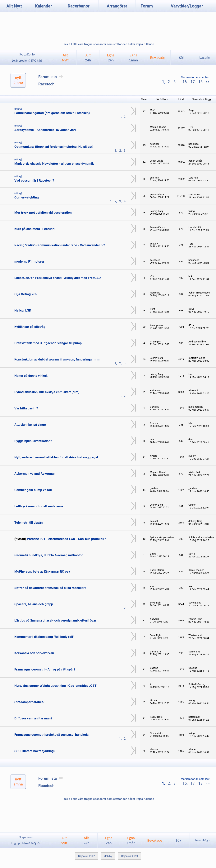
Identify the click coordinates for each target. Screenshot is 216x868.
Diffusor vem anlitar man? (33, 718)
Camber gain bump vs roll (33, 490)
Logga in (204, 57)
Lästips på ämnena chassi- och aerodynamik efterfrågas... (57, 620)
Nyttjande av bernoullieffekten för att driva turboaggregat (56, 457)
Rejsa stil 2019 (129, 856)
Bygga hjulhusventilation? (33, 441)
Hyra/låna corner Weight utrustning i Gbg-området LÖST (55, 686)
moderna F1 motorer (29, 261)
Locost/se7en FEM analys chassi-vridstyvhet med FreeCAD (58, 278)
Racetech (46, 84)
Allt (88, 58)
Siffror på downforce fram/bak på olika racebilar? (50, 588)
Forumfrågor (203, 840)
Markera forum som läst (195, 77)
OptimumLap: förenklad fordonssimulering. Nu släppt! (54, 147)
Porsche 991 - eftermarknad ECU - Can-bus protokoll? (66, 539)
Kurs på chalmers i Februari (34, 229)
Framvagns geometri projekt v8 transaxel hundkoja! (52, 735)
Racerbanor (79, 6)
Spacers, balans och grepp (34, 604)
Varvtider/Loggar (187, 6)
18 (200, 82)
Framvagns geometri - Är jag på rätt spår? (45, 669)
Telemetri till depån (29, 522)
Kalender (44, 6)
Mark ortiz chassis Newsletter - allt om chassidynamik (54, 164)
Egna (111, 58)
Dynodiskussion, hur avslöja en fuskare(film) (47, 392)
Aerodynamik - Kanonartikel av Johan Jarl (45, 130)
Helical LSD (23, 310)
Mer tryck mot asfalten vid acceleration (43, 212)
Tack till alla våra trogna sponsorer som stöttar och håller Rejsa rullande (108, 44)
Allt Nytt (14, 6)
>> (207, 82)
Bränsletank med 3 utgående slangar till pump (48, 343)
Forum (147, 6)
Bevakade (158, 58)
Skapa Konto (27, 54)
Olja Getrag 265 (26, 294)
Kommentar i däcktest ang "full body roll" (44, 637)
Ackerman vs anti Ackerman (35, 474)
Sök (182, 58)
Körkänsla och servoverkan (34, 653)
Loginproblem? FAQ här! (27, 61)
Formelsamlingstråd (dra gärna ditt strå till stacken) (52, 113)
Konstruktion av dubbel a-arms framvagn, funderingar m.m (57, 359)
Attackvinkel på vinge (30, 425)
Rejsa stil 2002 (87, 856)
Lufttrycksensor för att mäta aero (39, 506)
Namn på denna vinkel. (31, 376)
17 (192, 82)
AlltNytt (65, 58)
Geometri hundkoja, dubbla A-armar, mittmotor (49, 555)
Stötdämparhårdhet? (29, 702)
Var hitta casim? (26, 408)
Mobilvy (108, 856)
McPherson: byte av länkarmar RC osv (42, 571)
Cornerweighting (27, 197)
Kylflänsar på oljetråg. (30, 327)
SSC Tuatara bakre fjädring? (35, 751)
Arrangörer (117, 6)
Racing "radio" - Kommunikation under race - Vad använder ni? (60, 245)
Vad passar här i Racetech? (34, 180)
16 (185, 82)
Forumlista (51, 77)
